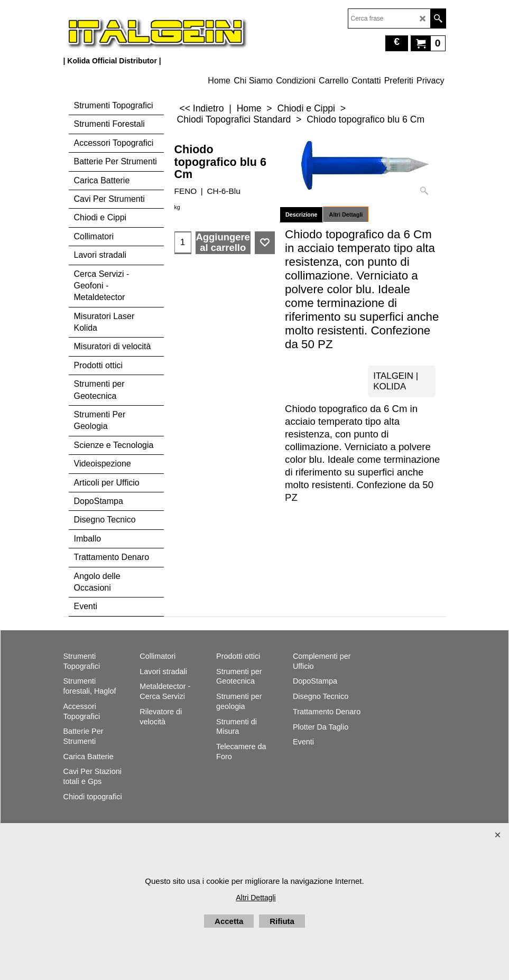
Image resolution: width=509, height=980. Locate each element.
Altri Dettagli (346, 214)
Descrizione (301, 214)
